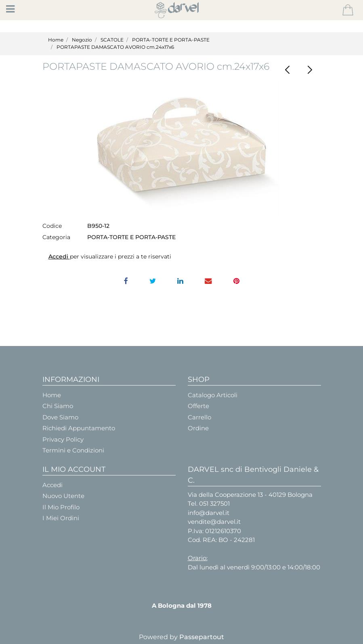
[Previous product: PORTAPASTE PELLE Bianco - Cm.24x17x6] (288, 70)
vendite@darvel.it (214, 522)
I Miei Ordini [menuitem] (61, 518)
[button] (181, 147)
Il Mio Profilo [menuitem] (61, 507)
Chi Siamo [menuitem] (58, 406)
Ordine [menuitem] (198, 428)
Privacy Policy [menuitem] (63, 439)
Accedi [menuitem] (52, 485)
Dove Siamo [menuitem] (60, 417)
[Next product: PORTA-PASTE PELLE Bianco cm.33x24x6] (310, 70)
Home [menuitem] (52, 395)
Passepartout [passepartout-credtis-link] (202, 637)
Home (56, 40)
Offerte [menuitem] (198, 406)
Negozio (82, 40)
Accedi (59, 256)
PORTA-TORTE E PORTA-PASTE (171, 40)
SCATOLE (112, 40)
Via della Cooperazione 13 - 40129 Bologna (250, 495)
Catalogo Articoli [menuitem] (213, 395)
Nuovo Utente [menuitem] (63, 496)
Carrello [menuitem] (199, 417)
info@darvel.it (209, 513)
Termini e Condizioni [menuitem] (73, 450)
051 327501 (214, 503)
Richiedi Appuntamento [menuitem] (79, 428)
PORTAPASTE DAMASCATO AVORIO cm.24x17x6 (115, 47)
